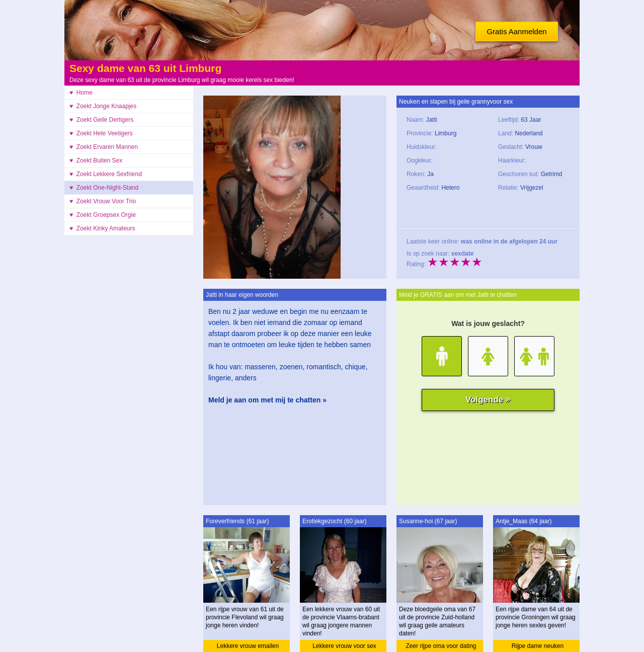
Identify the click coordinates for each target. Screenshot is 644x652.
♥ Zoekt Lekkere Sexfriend (106, 174)
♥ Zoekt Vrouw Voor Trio (103, 201)
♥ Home (81, 93)
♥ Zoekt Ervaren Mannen (104, 147)
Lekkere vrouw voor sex (344, 646)
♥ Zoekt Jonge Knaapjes (103, 106)
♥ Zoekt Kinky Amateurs (102, 228)
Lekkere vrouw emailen (248, 646)
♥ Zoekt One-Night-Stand (104, 188)
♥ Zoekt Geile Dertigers (101, 120)
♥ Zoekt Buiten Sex (96, 160)
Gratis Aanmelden (516, 31)
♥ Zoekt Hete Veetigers (101, 133)
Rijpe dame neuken (538, 646)
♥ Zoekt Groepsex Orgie (103, 215)
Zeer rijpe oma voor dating (441, 646)
